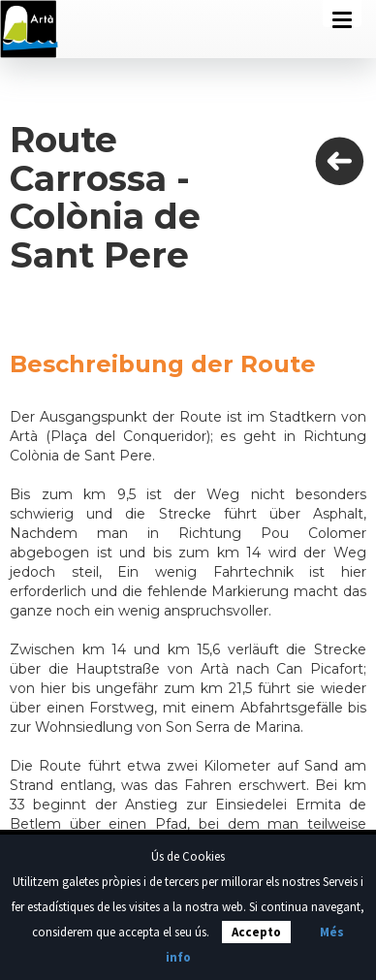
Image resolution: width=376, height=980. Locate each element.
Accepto (256, 932)
